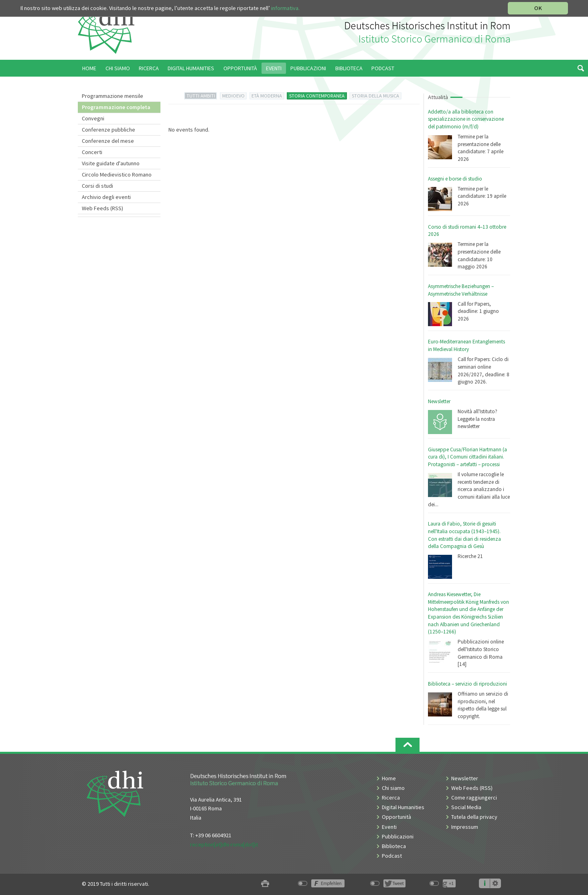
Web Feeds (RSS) (102, 208)
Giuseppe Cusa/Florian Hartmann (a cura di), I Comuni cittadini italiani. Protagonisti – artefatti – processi (467, 457)
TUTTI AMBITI (201, 96)
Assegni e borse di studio (455, 179)
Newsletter (439, 401)
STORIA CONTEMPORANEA (317, 96)
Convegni (93, 118)
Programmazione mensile (113, 96)
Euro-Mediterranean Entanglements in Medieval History (466, 345)
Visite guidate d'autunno (111, 163)
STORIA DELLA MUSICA (375, 96)
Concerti (92, 152)
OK (538, 8)
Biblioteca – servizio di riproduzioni (467, 684)
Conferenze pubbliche (108, 130)
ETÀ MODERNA (267, 96)
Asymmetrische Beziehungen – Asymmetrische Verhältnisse (461, 290)
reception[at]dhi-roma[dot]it (224, 844)
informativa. (285, 8)
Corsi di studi (97, 186)
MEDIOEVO (233, 96)
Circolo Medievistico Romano (117, 175)
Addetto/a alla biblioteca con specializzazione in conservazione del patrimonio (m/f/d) (466, 119)
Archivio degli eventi (106, 197)
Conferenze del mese (108, 141)
